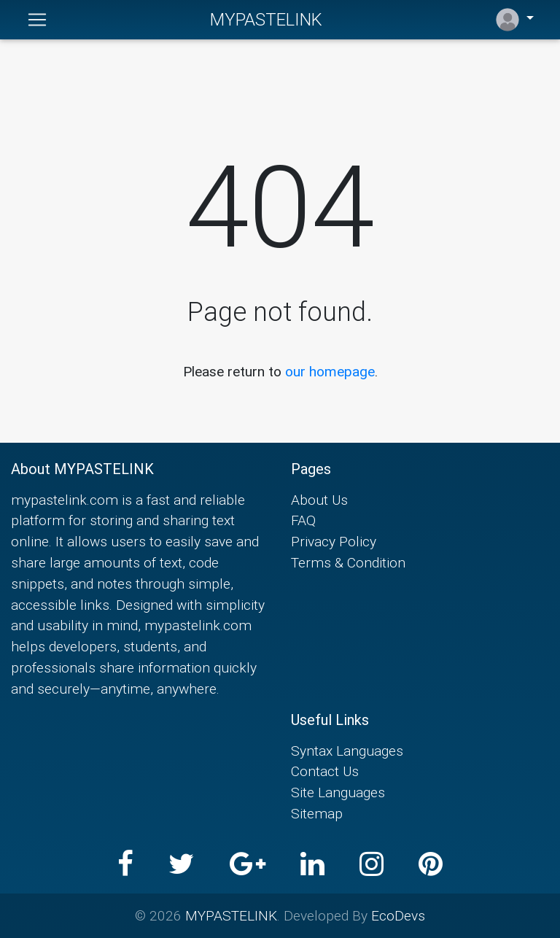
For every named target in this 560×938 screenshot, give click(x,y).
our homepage (330, 371)
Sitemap (317, 813)
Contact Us (325, 771)
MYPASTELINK (266, 19)
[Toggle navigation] (37, 20)
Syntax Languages (347, 751)
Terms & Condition (348, 562)
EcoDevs (398, 915)
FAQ (303, 520)
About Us (319, 500)
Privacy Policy (334, 541)
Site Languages (338, 792)
